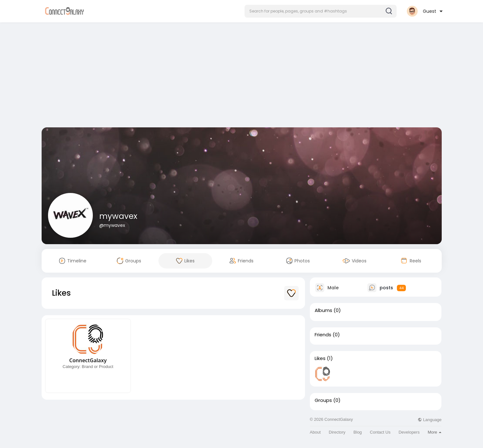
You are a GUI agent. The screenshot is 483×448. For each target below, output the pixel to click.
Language (430, 420)
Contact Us (380, 432)
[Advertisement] (242, 76)
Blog (358, 432)
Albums (323, 310)
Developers (409, 432)
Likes (320, 358)
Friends (323, 335)
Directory (337, 432)
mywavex (118, 216)
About (315, 432)
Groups (323, 400)
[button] (321, 11)
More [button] (435, 432)
